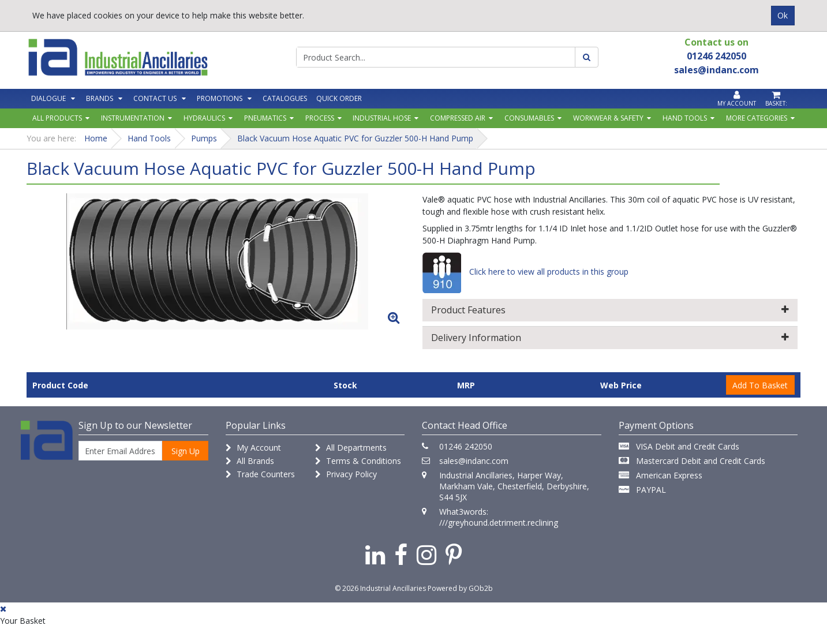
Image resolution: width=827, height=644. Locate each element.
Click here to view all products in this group (525, 272)
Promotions (220, 98)
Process (320, 118)
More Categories (757, 118)
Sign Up (186, 451)
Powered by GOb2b (460, 588)
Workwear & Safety (608, 118)
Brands (100, 98)
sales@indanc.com (474, 461)
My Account (253, 448)
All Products (57, 118)
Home (96, 138)
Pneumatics (265, 118)
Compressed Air (458, 118)
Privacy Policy (346, 474)
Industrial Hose (382, 118)
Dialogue (48, 98)
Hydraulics (204, 118)
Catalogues (285, 98)
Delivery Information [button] (610, 338)
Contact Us (155, 98)
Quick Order (339, 98)
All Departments (351, 448)
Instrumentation (133, 118)
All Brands (250, 461)
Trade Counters (260, 474)
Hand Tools (685, 118)
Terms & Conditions (358, 461)
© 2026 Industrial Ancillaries (380, 588)
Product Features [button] (610, 310)
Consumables (529, 118)
